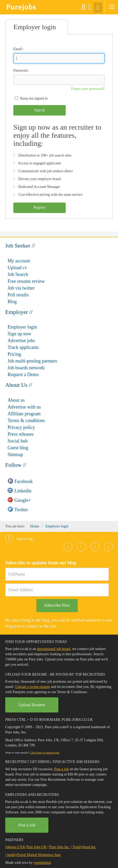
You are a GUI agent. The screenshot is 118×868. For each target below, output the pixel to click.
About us (16, 400)
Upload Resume (32, 705)
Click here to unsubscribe (44, 752)
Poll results (18, 295)
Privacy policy (21, 427)
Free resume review (26, 281)
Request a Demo (23, 375)
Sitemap (15, 455)
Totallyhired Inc (84, 847)
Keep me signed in (34, 98)
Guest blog (18, 448)
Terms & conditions (26, 421)
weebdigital (42, 863)
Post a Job (27, 825)
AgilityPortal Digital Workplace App (34, 855)
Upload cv (17, 268)
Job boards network (26, 368)
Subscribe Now (57, 605)
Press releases (21, 434)
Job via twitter (21, 288)
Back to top (19, 539)
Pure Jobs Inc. (60, 847)
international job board (54, 649)
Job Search (18, 274)
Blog (12, 302)
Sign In (40, 110)
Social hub (18, 441)
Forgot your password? (88, 89)
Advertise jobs (21, 341)
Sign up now (19, 334)
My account (19, 261)
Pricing (14, 354)
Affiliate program (24, 414)
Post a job (61, 769)
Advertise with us (24, 407)
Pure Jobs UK (37, 847)
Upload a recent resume (33, 687)
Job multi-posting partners (32, 361)
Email (18, 49)
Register (40, 207)
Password (20, 70)
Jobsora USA (15, 847)
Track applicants (23, 347)
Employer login (22, 327)
